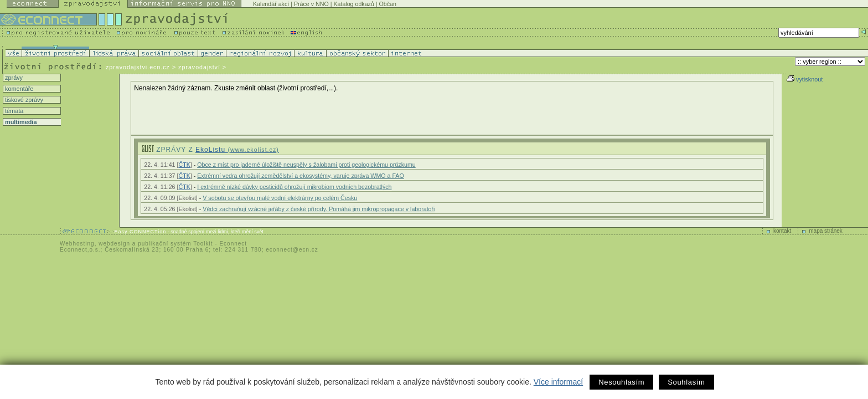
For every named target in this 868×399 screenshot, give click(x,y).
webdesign (114, 244)
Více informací (558, 382)
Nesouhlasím (621, 382)
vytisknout (805, 79)
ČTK (184, 165)
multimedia (20, 122)
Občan (388, 4)
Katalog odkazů (353, 4)
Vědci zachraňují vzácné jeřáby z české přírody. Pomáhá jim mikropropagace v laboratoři (319, 209)
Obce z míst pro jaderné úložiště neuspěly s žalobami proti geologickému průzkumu (306, 165)
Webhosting (77, 244)
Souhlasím (686, 382)
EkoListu (237, 150)
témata (13, 111)
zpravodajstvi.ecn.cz (138, 67)
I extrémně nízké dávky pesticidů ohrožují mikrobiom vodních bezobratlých (294, 187)
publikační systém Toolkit (175, 244)
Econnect (233, 244)
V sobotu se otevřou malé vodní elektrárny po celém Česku (280, 198)
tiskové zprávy (23, 100)
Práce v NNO (311, 4)
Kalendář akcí (271, 4)
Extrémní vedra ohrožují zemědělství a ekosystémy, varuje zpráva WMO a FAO (301, 176)
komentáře (18, 89)
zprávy (13, 78)
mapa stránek (826, 231)
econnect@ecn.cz (292, 250)
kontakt (782, 231)
